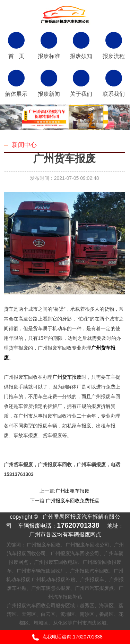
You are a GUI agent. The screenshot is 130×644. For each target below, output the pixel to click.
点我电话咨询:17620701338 (65, 637)
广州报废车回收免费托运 (72, 501)
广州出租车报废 (72, 491)
